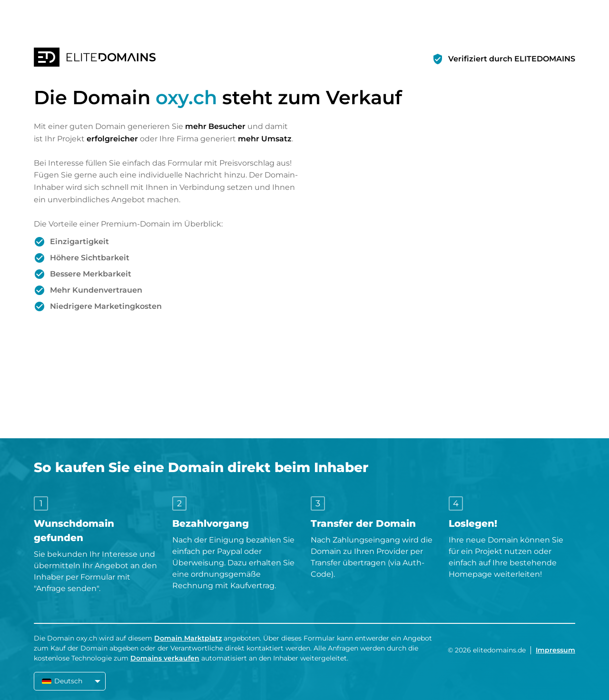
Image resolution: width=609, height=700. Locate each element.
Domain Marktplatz (188, 638)
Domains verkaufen (165, 658)
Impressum (555, 650)
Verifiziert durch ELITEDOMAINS (512, 59)
